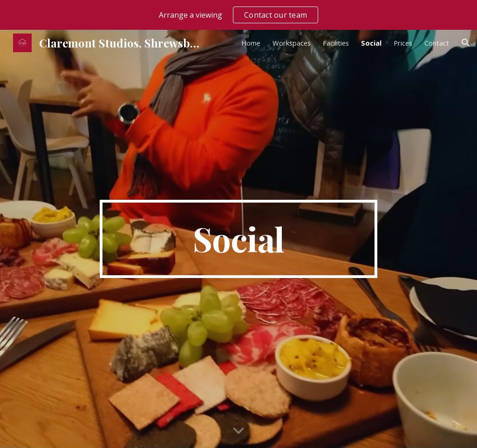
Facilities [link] (336, 43)
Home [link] (251, 43)
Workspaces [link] (292, 43)
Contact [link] (437, 43)
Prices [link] (403, 43)
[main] (238, 239)
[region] (238, 15)
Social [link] (371, 43)
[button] (466, 43)
